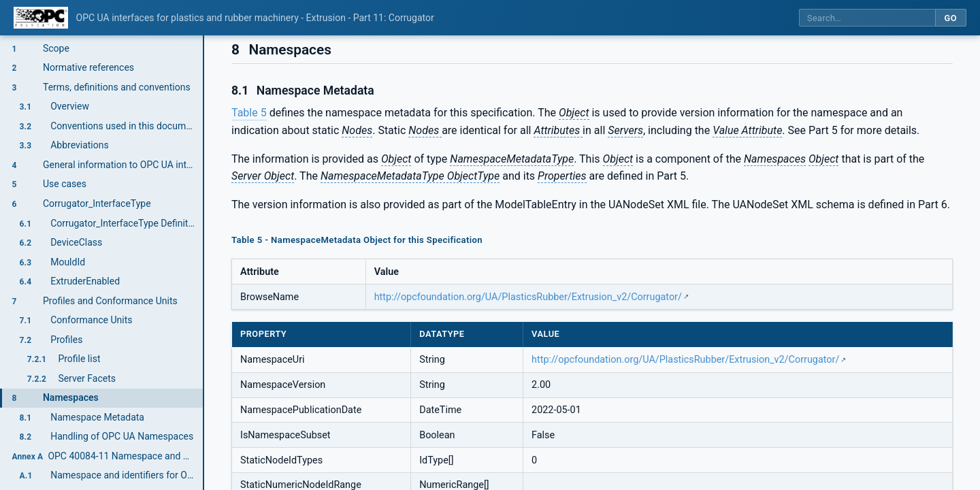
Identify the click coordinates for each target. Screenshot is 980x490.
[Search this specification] (867, 18)
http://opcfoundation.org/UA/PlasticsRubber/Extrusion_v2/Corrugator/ (528, 297)
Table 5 (249, 113)
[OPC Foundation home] (41, 18)
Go (950, 18)
